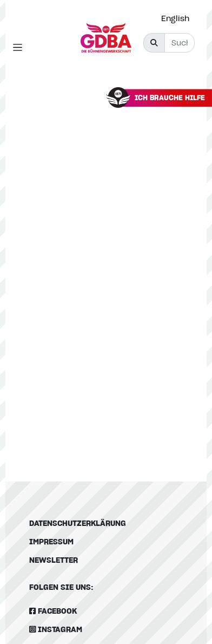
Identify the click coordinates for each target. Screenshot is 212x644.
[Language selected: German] (178, 18)
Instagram (56, 629)
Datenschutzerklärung (78, 523)
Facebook (53, 611)
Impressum (51, 541)
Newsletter (54, 560)
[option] (178, 18)
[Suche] (180, 43)
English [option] (175, 18)
